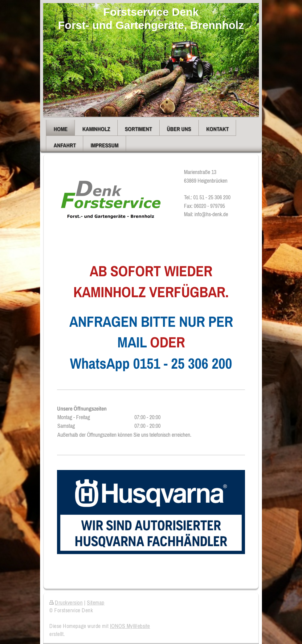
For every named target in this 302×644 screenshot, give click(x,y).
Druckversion (66, 603)
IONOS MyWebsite (130, 626)
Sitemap (96, 603)
